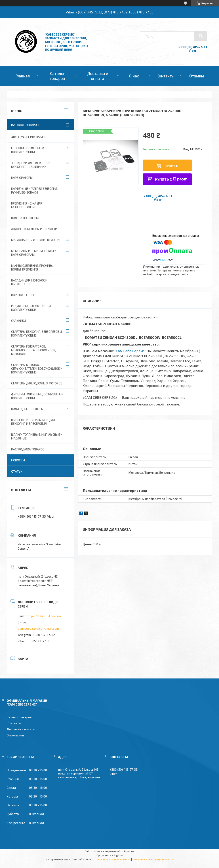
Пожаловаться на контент (114, 859)
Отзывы (197, 76)
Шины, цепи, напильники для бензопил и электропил (33, 422)
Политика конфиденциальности (153, 859)
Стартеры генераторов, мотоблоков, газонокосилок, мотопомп (34, 350)
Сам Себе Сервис (130, 351)
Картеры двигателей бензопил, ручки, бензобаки (34, 191)
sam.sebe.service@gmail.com (38, 628)
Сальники (19, 321)
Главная (22, 76)
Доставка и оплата (98, 76)
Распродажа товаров (28, 449)
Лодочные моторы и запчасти (34, 229)
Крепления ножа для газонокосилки (27, 205)
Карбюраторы (22, 178)
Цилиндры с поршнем (27, 409)
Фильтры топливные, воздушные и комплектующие (37, 396)
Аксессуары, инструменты (31, 137)
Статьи (17, 471)
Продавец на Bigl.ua (110, 855)
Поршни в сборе (23, 295)
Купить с (171, 179)
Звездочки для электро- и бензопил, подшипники (31, 165)
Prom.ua (129, 851)
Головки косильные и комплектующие (28, 150)
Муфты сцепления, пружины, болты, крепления (33, 268)
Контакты (165, 76)
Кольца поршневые (26, 218)
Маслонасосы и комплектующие (36, 240)
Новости (18, 460)
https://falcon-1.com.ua (44, 616)
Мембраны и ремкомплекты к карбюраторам (34, 253)
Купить (171, 166)
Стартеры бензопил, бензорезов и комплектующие (37, 334)
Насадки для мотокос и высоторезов (29, 282)
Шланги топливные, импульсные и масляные (37, 436)
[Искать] (201, 36)
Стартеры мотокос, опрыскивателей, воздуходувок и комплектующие (37, 369)
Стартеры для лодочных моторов (37, 383)
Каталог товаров (57, 76)
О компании (15, 735)
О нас (134, 76)
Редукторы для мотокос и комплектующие (31, 308)
